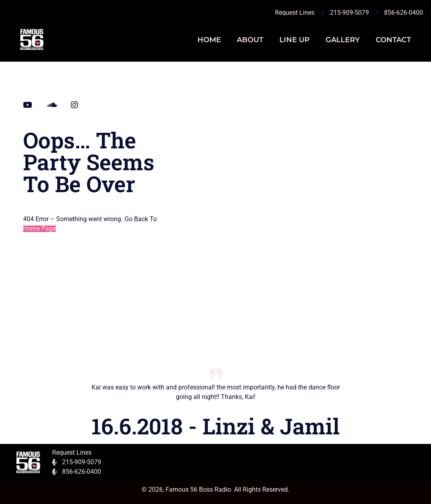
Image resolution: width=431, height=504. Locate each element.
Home (209, 40)
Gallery (343, 40)
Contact (393, 40)
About (250, 40)
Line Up (294, 40)
